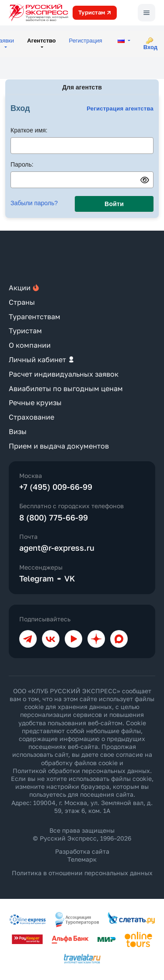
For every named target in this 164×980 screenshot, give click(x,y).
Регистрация (86, 41)
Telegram (37, 578)
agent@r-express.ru (57, 548)
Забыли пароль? (34, 203)
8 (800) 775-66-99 (54, 517)
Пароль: (22, 164)
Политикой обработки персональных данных (81, 771)
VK (70, 578)
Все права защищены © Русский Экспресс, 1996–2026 (82, 834)
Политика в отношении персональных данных (82, 873)
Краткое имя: (29, 130)
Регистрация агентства (120, 109)
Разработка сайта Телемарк (82, 855)
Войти (114, 204)
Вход (150, 47)
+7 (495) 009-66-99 (56, 487)
